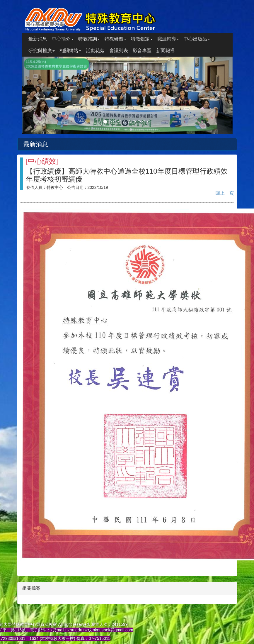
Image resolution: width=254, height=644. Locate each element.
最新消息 (38, 39)
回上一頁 (225, 193)
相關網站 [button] (70, 51)
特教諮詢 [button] (89, 39)
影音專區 (142, 51)
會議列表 (119, 51)
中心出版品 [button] (197, 39)
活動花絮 (95, 51)
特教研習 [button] (115, 39)
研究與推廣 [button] (42, 51)
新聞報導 (166, 51)
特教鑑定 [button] (142, 39)
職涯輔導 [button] (168, 39)
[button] (37, 95)
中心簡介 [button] (63, 39)
